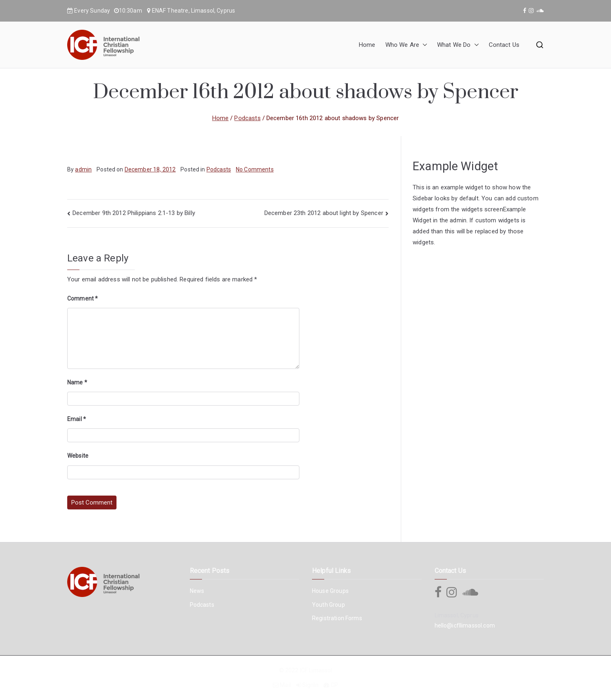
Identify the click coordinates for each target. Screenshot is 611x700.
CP (334, 685)
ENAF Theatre (170, 11)
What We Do (458, 45)
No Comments (255, 169)
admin (83, 169)
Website (78, 456)
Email (77, 419)
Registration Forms (337, 618)
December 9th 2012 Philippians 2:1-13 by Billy (134, 213)
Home (367, 45)
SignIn (310, 685)
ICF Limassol (316, 670)
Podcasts (219, 169)
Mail (285, 685)
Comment (82, 298)
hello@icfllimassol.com (465, 625)
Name (77, 382)
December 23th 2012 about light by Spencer (324, 213)
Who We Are (407, 45)
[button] (423, 45)
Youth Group (329, 605)
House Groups (330, 591)
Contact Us (504, 45)
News (197, 591)
